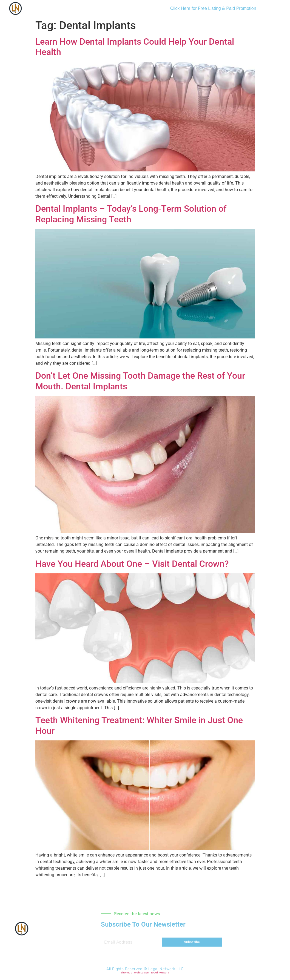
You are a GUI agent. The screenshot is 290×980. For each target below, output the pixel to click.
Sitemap (127, 973)
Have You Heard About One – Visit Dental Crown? (132, 564)
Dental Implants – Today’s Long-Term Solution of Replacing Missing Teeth (131, 214)
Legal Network (160, 973)
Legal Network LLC (166, 969)
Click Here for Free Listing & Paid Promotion (213, 8)
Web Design (142, 973)
